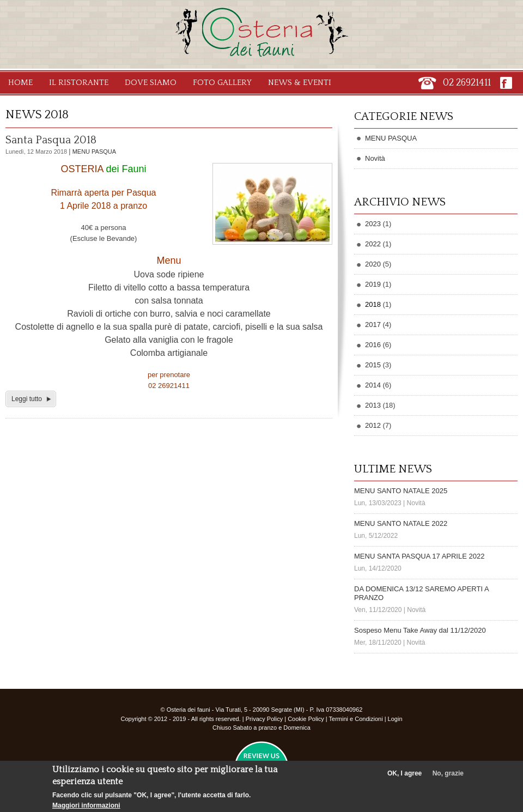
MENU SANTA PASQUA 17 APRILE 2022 (419, 556)
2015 (373, 365)
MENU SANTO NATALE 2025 (401, 491)
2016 (373, 345)
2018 (373, 304)
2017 (373, 325)
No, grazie (448, 777)
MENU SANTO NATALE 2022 (401, 523)
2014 (373, 385)
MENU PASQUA (94, 152)
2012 (373, 425)
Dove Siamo (151, 83)
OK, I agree (405, 777)
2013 (373, 405)
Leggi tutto (27, 399)
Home (20, 83)
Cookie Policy (306, 719)
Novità (375, 158)
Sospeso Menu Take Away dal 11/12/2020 (420, 630)
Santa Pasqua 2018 (51, 140)
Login (395, 719)
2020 (373, 264)
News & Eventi (300, 83)
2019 (373, 284)
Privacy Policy (264, 719)
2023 (373, 224)
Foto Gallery (222, 83)
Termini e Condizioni (356, 719)
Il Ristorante (79, 83)
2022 (373, 244)
